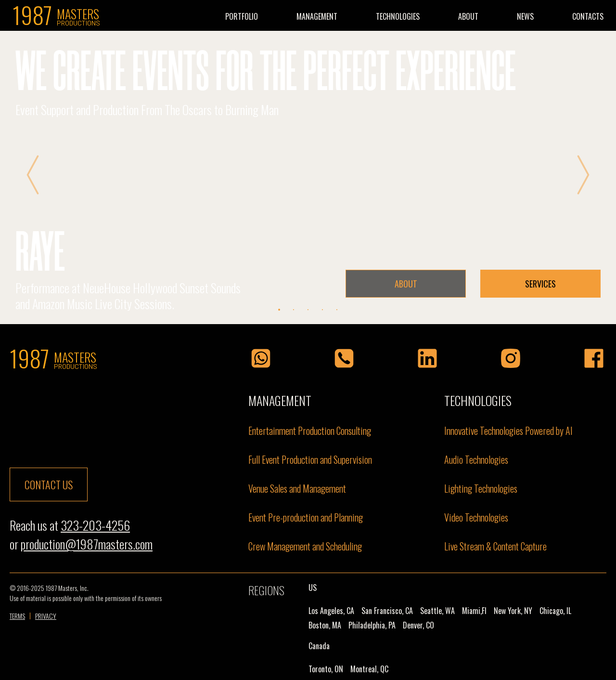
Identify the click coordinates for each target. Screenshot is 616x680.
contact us (49, 484)
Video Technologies (476, 517)
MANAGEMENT (317, 16)
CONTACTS (588, 16)
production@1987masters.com (87, 544)
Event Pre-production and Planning (306, 517)
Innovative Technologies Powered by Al (508, 431)
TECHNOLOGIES (398, 16)
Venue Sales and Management (297, 488)
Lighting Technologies (481, 488)
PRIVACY (46, 616)
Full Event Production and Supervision (310, 459)
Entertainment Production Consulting (310, 431)
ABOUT (468, 16)
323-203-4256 (95, 525)
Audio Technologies (476, 459)
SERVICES (540, 284)
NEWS (525, 16)
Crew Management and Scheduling (305, 546)
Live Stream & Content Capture (495, 546)
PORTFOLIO (242, 16)
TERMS (17, 616)
